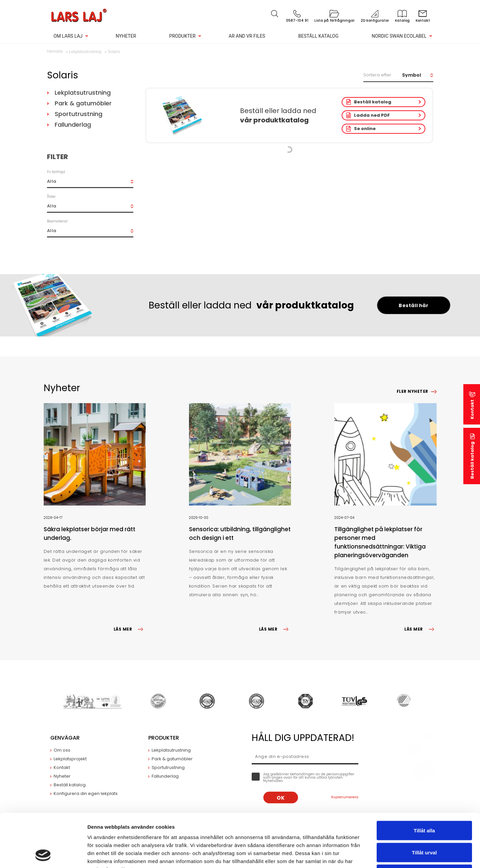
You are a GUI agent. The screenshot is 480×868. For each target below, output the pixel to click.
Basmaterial (57, 221)
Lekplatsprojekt (70, 759)
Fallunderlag (73, 125)
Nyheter (126, 36)
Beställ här (413, 305)
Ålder (51, 197)
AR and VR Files (247, 36)
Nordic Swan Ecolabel (399, 36)
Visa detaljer (362, 855)
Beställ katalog (318, 36)
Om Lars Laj (68, 36)
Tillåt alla (424, 780)
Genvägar (65, 738)
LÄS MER (130, 629)
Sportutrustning (78, 114)
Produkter (182, 36)
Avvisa (424, 824)
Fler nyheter (412, 391)
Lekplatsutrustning (83, 93)
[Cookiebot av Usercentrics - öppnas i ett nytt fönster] (43, 855)
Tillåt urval (424, 802)
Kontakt (472, 409)
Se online (365, 129)
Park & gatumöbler (83, 103)
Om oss (62, 750)
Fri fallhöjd (56, 172)
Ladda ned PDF (372, 115)
